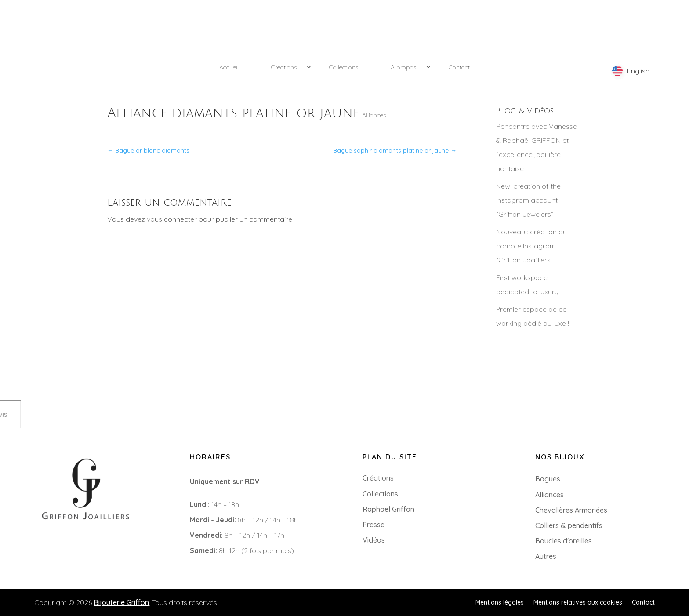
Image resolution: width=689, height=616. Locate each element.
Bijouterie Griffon (121, 602)
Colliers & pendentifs (569, 525)
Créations (284, 67)
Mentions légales (500, 602)
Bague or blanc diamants (148, 150)
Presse (374, 525)
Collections (344, 67)
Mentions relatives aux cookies (578, 602)
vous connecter (172, 219)
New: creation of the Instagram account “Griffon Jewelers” (528, 200)
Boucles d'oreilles (564, 541)
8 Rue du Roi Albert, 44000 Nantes (73, 556)
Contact (459, 67)
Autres (546, 556)
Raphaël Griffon (388, 509)
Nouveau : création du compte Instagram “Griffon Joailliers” (531, 246)
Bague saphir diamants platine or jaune (395, 150)
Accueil (229, 67)
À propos (403, 67)
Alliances (374, 115)
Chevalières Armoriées (571, 510)
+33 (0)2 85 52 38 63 (50, 542)
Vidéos (374, 540)
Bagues (548, 479)
